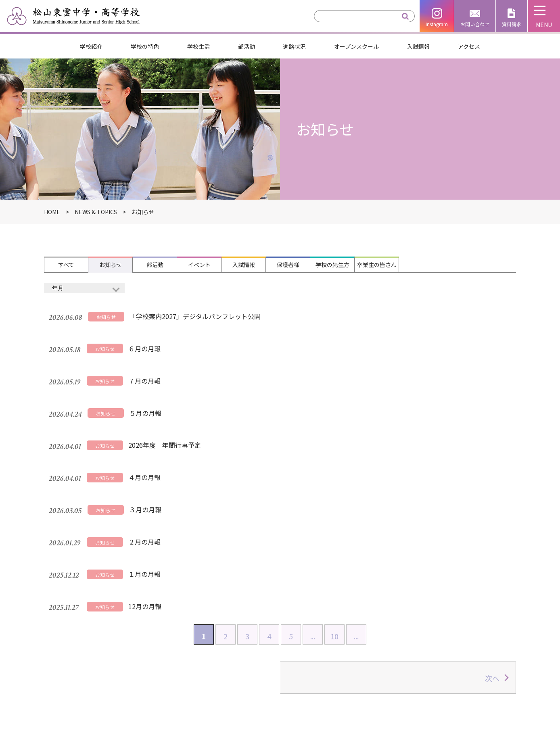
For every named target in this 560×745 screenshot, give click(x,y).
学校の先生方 (332, 265)
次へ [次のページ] (492, 553)
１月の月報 (140, 467)
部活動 (247, 46)
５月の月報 (140, 368)
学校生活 (199, 46)
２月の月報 (140, 447)
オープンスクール (356, 46)
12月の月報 (140, 487)
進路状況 (295, 46)
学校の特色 (145, 46)
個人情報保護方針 (321, 682)
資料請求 (512, 24)
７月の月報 (140, 349)
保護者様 (288, 265)
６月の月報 (140, 329)
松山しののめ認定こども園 (419, 697)
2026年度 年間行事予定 (160, 388)
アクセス (469, 46)
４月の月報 (140, 408)
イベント (199, 265)
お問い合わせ (475, 24)
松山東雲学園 (400, 668)
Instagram (437, 24)
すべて (66, 265)
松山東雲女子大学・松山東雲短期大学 (435, 682)
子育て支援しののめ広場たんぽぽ (429, 711)
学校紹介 (91, 46)
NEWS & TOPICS (96, 212)
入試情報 (418, 46)
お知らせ (111, 265)
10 (334, 511)
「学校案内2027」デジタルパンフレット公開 (190, 309)
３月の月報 (140, 428)
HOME (153, 638)
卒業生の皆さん (377, 265)
